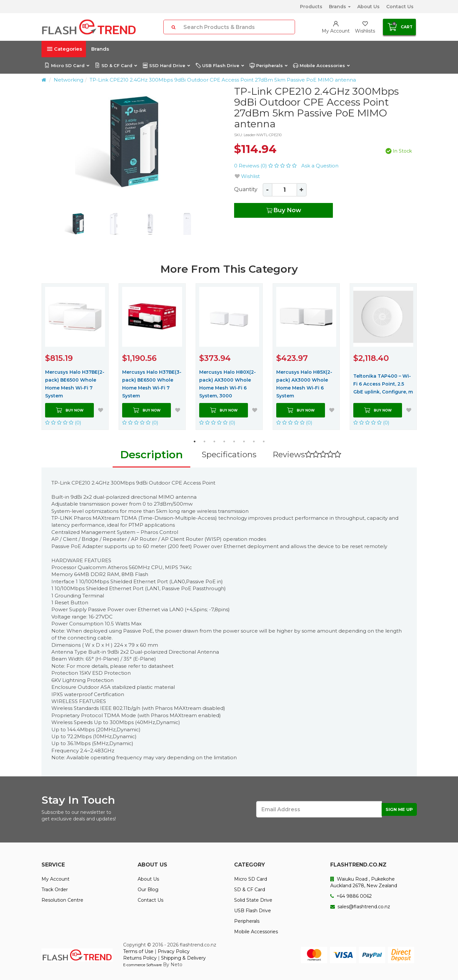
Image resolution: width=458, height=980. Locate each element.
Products (311, 7)
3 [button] (214, 441)
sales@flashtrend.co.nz (360, 907)
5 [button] (234, 441)
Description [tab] (151, 454)
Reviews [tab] (307, 454)
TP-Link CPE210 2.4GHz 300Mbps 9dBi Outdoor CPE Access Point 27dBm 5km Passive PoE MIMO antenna (223, 80)
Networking (68, 80)
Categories (65, 49)
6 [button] (244, 441)
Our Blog (148, 890)
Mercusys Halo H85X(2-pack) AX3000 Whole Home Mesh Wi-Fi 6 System (304, 384)
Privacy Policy (174, 951)
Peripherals (268, 65)
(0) (63, 423)
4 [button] (224, 441)
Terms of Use (138, 951)
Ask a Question (320, 166)
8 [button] (264, 441)
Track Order (55, 890)
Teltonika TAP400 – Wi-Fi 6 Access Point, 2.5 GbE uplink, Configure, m (383, 384)
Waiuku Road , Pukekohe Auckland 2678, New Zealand (364, 882)
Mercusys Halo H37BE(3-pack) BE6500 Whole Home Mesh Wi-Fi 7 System (152, 384)
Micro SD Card (67, 65)
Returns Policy (140, 958)
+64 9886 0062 (351, 896)
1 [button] (195, 441)
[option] (133, 143)
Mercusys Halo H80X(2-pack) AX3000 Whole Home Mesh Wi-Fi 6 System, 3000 (228, 384)
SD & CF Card (116, 65)
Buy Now (283, 211)
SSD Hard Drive (166, 65)
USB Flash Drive (220, 65)
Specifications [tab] (229, 454)
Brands (340, 7)
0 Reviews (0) (266, 166)
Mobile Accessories (321, 65)
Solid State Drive (253, 900)
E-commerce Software (142, 965)
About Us (368, 7)
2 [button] (204, 441)
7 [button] (254, 441)
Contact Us (400, 7)
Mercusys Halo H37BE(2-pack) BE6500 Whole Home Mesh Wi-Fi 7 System (75, 384)
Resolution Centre (62, 900)
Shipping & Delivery (183, 958)
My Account (55, 879)
